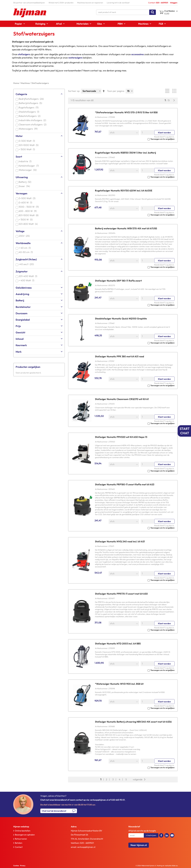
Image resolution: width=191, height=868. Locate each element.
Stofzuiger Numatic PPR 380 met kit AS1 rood (120, 356)
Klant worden (164, 133)
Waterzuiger (28, 170)
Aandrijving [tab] (22, 294)
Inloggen (174, 3)
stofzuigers (24, 54)
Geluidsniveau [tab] (24, 288)
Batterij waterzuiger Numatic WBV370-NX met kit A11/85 (126, 228)
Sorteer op (74, 91)
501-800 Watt (29, 224)
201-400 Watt (28, 276)
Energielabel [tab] (23, 320)
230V (25, 236)
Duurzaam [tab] (21, 313)
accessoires (138, 54)
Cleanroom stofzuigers (33, 124)
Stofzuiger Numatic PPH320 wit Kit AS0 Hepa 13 (121, 437)
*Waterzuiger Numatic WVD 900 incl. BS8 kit (119, 684)
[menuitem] (19, 24)
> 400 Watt (27, 280)
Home (16, 83)
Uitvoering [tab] (22, 177)
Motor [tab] (19, 136)
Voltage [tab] (20, 231)
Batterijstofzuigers (31, 103)
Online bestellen (23, 831)
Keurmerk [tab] (21, 345)
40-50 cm (26, 252)
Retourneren (21, 839)
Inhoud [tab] (20, 339)
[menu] (95, 24)
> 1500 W (26, 220)
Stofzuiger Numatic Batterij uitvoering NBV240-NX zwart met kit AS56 (133, 722)
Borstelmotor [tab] (23, 307)
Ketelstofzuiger (29, 166)
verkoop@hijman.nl (86, 847)
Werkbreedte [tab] (23, 243)
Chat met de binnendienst (54, 811)
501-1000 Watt (29, 145)
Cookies (16, 866)
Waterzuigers (29, 129)
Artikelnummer (101, 117)
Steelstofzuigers (29, 112)
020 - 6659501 (87, 843)
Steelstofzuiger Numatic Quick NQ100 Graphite (121, 319)
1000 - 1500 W (29, 207)
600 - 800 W (28, 211)
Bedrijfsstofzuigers (32, 99)
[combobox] (126, 12)
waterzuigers (75, 58)
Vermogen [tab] (21, 193)
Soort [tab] (19, 157)
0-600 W (26, 203)
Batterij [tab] (20, 300)
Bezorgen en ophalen (25, 835)
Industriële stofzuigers (33, 120)
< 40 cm (25, 248)
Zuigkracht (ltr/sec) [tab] (26, 259)
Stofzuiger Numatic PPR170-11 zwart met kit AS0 (121, 594)
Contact (19, 847)
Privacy (23, 866)
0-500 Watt (27, 141)
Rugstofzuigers (29, 107)
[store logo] (30, 13)
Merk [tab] (19, 352)
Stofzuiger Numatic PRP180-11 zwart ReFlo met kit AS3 (125, 484)
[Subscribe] (151, 835)
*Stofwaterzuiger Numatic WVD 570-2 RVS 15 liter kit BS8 (126, 112)
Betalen (19, 843)
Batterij (25, 182)
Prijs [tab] (18, 326)
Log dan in (170, 137)
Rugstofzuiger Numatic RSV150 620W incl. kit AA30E (124, 191)
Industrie (26, 161)
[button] (135, 139)
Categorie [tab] (21, 94)
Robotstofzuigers (30, 116)
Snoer (25, 186)
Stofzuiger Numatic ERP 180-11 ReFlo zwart (118, 281)
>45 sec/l (27, 264)
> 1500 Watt (27, 149)
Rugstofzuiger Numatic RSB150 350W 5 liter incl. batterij (125, 153)
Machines (25, 83)
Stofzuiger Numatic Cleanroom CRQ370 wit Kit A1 (122, 399)
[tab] (36, 827)
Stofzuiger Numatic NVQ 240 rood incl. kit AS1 (120, 541)
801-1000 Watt (29, 215)
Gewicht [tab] (20, 332)
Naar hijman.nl (139, 845)
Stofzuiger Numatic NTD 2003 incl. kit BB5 (118, 644)
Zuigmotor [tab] (22, 271)
